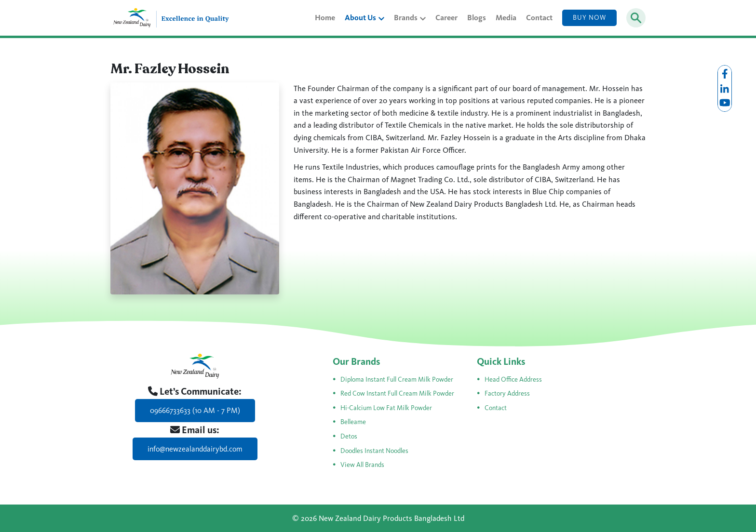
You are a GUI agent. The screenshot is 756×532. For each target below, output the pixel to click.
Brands (410, 18)
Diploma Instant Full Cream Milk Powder (397, 379)
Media (506, 18)
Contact (539, 18)
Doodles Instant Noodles (374, 451)
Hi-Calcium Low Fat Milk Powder (386, 408)
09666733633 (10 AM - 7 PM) (195, 410)
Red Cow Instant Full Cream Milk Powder (397, 393)
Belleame (353, 422)
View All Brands (362, 465)
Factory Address (507, 393)
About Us (364, 18)
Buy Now (589, 18)
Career (446, 18)
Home (325, 18)
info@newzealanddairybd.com (195, 449)
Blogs (477, 18)
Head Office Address (513, 379)
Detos (349, 436)
